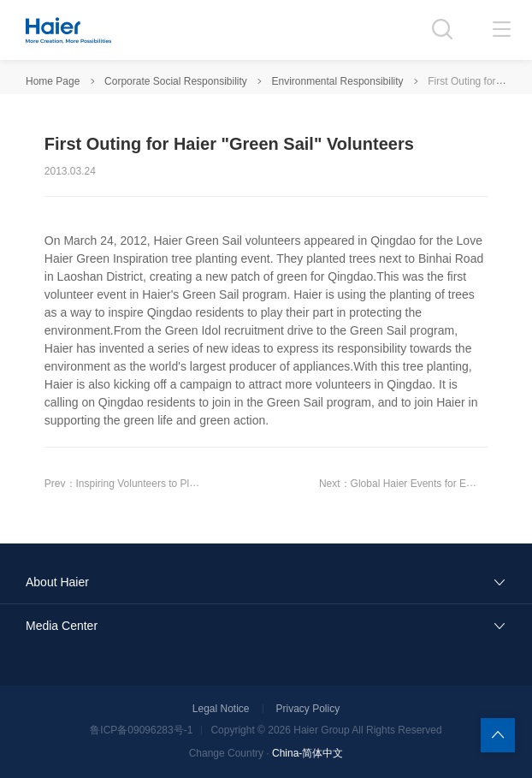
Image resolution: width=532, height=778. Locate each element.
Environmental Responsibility (338, 81)
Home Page (53, 81)
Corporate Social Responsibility (176, 81)
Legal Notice (221, 709)
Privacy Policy (308, 709)
